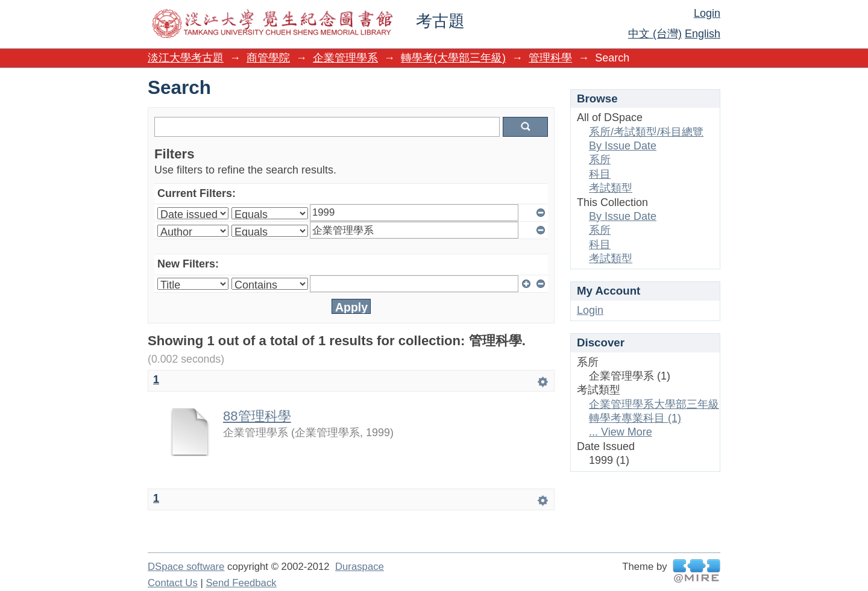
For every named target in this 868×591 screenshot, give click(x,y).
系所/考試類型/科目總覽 (646, 132)
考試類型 (611, 188)
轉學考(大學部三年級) (453, 58)
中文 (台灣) (655, 34)
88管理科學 (257, 416)
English (703, 34)
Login (707, 13)
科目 (600, 174)
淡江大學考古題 (186, 58)
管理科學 (550, 58)
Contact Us (173, 583)
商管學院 (268, 58)
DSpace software (186, 567)
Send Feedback (241, 583)
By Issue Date (623, 146)
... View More (621, 432)
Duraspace (360, 567)
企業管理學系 (345, 58)
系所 (600, 160)
